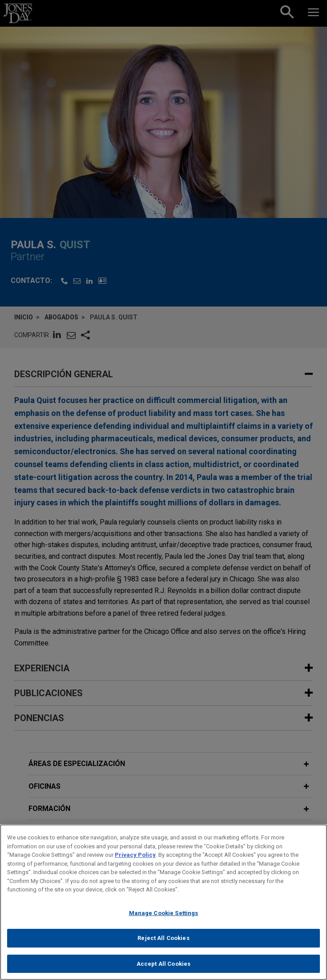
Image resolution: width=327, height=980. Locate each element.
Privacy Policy (135, 859)
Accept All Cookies (163, 968)
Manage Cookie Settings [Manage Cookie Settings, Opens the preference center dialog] (164, 917)
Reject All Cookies (163, 942)
